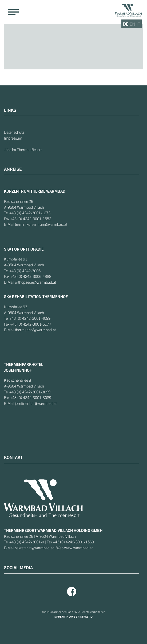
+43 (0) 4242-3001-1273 (30, 213)
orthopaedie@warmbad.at (35, 282)
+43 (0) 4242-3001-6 (27, 324)
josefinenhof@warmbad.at (36, 403)
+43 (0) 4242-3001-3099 (30, 392)
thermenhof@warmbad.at (35, 330)
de (126, 24)
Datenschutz (14, 132)
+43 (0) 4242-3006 (25, 271)
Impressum (13, 138)
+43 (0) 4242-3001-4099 (30, 318)
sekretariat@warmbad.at (34, 548)
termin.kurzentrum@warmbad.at (41, 224)
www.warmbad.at (78, 548)
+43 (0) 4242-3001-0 (27, 542)
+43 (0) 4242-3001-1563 (73, 542)
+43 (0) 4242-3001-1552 (31, 219)
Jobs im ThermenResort (23, 149)
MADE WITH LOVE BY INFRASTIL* (74, 617)
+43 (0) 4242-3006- (26, 276)
